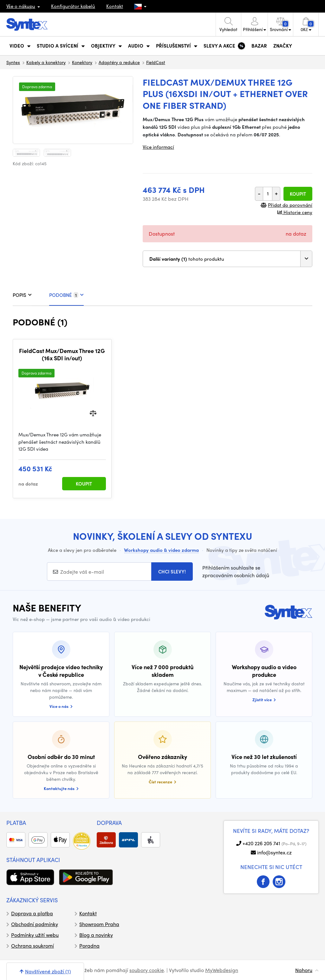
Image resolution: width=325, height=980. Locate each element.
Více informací (158, 147)
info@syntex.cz (274, 852)
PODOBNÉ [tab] (66, 295)
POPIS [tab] (22, 295)
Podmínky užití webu (35, 935)
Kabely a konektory (46, 62)
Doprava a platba (32, 913)
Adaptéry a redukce (119, 62)
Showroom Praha (99, 924)
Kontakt (115, 6)
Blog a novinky (96, 935)
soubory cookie (147, 970)
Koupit (298, 194)
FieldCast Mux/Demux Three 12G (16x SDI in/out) (62, 354)
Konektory (82, 62)
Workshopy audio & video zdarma (161, 550)
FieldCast (156, 62)
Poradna (89, 946)
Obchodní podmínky (35, 924)
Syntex (13, 62)
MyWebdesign (222, 970)
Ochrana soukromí (32, 946)
